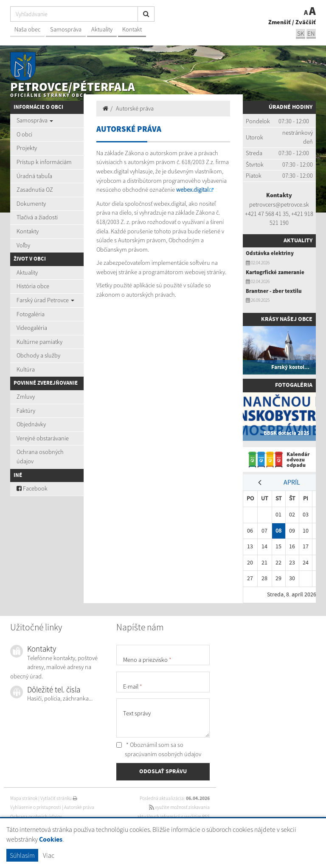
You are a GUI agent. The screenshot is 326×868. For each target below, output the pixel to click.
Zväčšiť (306, 22)
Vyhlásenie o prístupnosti (36, 807)
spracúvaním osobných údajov (163, 754)
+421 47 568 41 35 (267, 214)
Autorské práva (135, 108)
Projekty (27, 148)
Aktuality (102, 29)
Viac (49, 855)
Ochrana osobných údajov (40, 457)
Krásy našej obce (287, 319)
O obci (24, 134)
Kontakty (28, 231)
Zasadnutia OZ (35, 190)
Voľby (23, 245)
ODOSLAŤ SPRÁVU (163, 772)
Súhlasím (22, 855)
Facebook (32, 488)
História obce (33, 286)
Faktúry (26, 411)
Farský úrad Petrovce (45, 300)
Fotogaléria (31, 314)
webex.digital (192, 190)
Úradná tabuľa (34, 176)
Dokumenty (31, 204)
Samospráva (66, 29)
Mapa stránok (24, 798)
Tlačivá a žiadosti (37, 217)
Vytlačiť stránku (59, 798)
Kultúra (26, 369)
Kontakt (132, 29)
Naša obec (27, 29)
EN (311, 33)
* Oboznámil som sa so (159, 749)
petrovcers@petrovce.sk (279, 204)
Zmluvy (26, 397)
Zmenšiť (280, 22)
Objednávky (31, 424)
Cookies (51, 840)
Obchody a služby (38, 355)
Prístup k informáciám (44, 162)
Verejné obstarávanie (43, 438)
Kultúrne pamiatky (39, 342)
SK (301, 33)
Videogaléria (32, 328)
